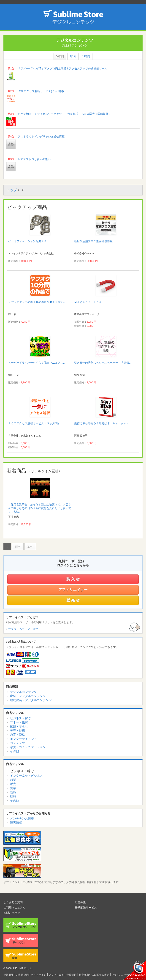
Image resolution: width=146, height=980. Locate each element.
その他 (15, 751)
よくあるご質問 (13, 902)
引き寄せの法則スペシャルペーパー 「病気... (103, 363)
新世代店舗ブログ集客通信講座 (93, 241)
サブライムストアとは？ (23, 629)
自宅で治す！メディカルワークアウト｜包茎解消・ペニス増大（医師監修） (65, 114)
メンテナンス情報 (22, 819)
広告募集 (80, 902)
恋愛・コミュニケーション (28, 747)
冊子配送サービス (86, 908)
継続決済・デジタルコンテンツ (31, 700)
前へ (18, 546)
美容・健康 (18, 731)
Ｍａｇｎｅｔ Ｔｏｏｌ (89, 302)
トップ (12, 190)
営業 (13, 788)
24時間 (86, 56)
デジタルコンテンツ (23, 692)
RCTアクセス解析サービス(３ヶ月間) (41, 91)
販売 (13, 784)
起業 (13, 780)
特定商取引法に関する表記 (94, 975)
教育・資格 (18, 735)
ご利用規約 (22, 975)
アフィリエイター (73, 590)
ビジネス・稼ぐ (20, 718)
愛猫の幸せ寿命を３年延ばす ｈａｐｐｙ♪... (102, 423)
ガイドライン (39, 975)
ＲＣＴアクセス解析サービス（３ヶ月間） (34, 423)
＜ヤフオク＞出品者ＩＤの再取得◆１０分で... (37, 302)
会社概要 (8, 975)
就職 (13, 792)
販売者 (74, 600)
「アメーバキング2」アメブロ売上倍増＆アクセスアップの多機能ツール (63, 69)
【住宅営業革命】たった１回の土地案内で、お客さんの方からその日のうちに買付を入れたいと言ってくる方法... (40, 508)
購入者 (74, 579)
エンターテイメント (23, 739)
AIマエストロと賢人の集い (34, 159)
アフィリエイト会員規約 (63, 975)
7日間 (73, 56)
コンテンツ (18, 743)
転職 (13, 796)
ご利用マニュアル (14, 908)
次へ (30, 546)
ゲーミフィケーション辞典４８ (27, 241)
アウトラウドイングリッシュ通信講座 (41, 137)
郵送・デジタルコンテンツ (28, 696)
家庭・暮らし (19, 726)
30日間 (60, 56)
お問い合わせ (12, 913)
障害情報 (16, 823)
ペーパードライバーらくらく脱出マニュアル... (37, 363)
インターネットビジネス (26, 776)
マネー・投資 (19, 722)
